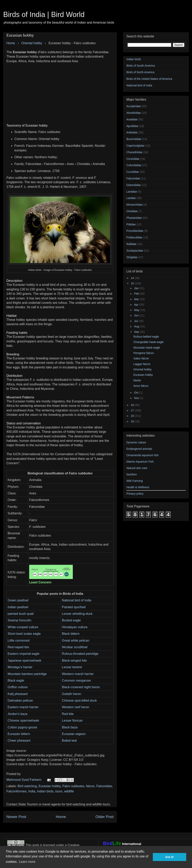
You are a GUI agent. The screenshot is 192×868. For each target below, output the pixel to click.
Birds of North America (140, 72)
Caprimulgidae (135, 146)
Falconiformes (16, 791)
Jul (136, 321)
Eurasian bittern (19, 734)
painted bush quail (21, 614)
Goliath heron (72, 694)
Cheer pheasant (19, 740)
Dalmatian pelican (20, 700)
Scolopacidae (135, 251)
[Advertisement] (60, 91)
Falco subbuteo (73, 786)
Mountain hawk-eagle (147, 348)
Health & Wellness (138, 487)
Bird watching (27, 786)
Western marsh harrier (78, 674)
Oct (137, 393)
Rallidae (131, 244)
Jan (137, 288)
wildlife (69, 791)
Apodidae (132, 126)
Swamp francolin (19, 620)
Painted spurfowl (74, 607)
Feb (137, 294)
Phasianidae (134, 218)
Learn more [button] (27, 862)
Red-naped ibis (18, 647)
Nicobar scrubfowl (75, 647)
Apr (137, 305)
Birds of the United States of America (149, 79)
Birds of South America (141, 66)
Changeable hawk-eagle (148, 342)
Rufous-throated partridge (80, 654)
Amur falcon (141, 386)
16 (133, 405)
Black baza (70, 727)
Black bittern (71, 634)
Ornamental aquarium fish (142, 455)
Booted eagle (71, 620)
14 (133, 278)
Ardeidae (132, 132)
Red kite (68, 714)
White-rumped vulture (23, 627)
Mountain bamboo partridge (27, 674)
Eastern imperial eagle (23, 654)
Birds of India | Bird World (44, 14)
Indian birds (45, 791)
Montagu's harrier (20, 667)
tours (59, 791)
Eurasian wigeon (74, 734)
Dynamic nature (136, 442)
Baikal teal (69, 740)
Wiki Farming (135, 481)
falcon (90, 786)
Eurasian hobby (50, 786)
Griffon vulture (18, 687)
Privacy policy (135, 494)
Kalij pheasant (18, 694)
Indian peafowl (18, 607)
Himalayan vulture (75, 627)
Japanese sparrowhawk (24, 660)
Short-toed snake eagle (24, 634)
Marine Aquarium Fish (140, 462)
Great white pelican (76, 640)
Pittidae (131, 224)
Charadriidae (134, 152)
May (137, 310)
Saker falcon (141, 358)
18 (133, 416)
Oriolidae (132, 211)
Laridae (131, 198)
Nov (137, 398)
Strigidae (132, 257)
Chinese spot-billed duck (79, 700)
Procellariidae (135, 231)
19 (133, 421)
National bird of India (77, 600)
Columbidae (134, 165)
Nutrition (132, 474)
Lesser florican (72, 720)
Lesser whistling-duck (77, 614)
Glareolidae (134, 185)
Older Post (104, 817)
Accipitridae (134, 106)
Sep (137, 332)
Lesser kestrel (72, 667)
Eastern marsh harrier (23, 707)
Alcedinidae (134, 113)
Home (61, 817)
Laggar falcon (142, 364)
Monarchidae (134, 205)
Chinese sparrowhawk (23, 720)
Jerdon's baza (17, 714)
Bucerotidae (134, 139)
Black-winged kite (74, 660)
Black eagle (16, 680)
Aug (137, 326)
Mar (137, 299)
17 (133, 410)
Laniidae (132, 192)
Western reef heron (76, 707)
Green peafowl (18, 600)
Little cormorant (19, 640)
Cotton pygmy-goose (22, 727)
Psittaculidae (134, 237)
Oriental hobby (142, 369)
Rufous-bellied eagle (146, 337)
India (32, 791)
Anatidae (132, 119)
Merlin (137, 380)
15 (133, 283)
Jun (137, 315)
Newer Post (16, 817)
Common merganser (77, 680)
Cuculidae (133, 172)
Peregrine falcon (144, 353)
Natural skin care (137, 468)
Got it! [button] (170, 857)
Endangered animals (139, 449)
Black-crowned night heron (81, 687)
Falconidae (104, 786)
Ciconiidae (133, 159)
